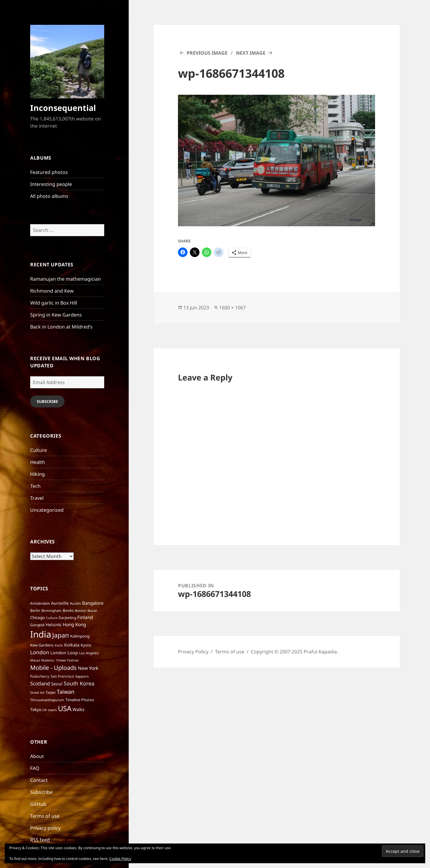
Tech (35, 486)
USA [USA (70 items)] (65, 708)
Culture (39, 450)
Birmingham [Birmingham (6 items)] (52, 610)
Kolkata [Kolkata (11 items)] (72, 645)
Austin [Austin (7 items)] (75, 603)
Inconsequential (63, 108)
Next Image (251, 53)
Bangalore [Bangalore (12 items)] (93, 603)
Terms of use (45, 816)
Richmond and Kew (52, 291)
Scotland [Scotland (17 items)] (40, 683)
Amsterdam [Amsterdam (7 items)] (40, 603)
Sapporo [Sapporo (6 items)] (82, 676)
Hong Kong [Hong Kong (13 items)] (74, 624)
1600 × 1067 (232, 308)
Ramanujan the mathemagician (66, 279)
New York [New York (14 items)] (88, 668)
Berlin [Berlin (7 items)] (35, 610)
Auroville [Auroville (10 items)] (60, 603)
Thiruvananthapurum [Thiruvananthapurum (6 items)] (47, 700)
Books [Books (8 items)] (68, 610)
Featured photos (49, 172)
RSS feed (40, 840)
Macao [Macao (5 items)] (35, 660)
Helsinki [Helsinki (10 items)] (54, 625)
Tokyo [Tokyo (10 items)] (36, 709)
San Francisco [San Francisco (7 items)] (62, 676)
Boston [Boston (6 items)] (81, 610)
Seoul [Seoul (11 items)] (57, 684)
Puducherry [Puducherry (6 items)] (40, 676)
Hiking (37, 474)
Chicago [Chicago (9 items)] (37, 618)
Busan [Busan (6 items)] (92, 610)
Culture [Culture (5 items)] (52, 618)
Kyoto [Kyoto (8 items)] (86, 645)
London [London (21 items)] (40, 652)
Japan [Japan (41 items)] (61, 635)
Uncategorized (47, 510)
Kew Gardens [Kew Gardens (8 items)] (42, 645)
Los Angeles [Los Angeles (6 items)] (89, 653)
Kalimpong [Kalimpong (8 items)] (80, 636)
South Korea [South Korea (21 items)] (79, 683)
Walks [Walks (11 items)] (79, 709)
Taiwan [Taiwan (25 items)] (66, 692)
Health (38, 462)
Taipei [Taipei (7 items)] (51, 692)
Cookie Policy (120, 859)
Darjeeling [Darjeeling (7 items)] (67, 618)
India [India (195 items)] (41, 634)
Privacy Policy (193, 652)
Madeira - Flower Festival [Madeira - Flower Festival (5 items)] (60, 660)
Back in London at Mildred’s (61, 327)
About (37, 756)
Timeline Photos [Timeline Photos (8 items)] (80, 700)
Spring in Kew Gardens (56, 315)
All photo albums (49, 196)
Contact (39, 780)
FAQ (35, 768)
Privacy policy (45, 828)
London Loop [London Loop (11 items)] (64, 653)
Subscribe (47, 401)
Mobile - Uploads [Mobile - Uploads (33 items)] (53, 668)
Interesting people (51, 184)
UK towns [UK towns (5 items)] (50, 710)
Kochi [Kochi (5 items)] (59, 645)
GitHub (38, 804)
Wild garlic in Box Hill (54, 303)
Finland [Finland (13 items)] (85, 617)
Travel (37, 498)
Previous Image (207, 53)
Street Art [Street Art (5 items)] (37, 693)
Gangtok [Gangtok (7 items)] (37, 625)
